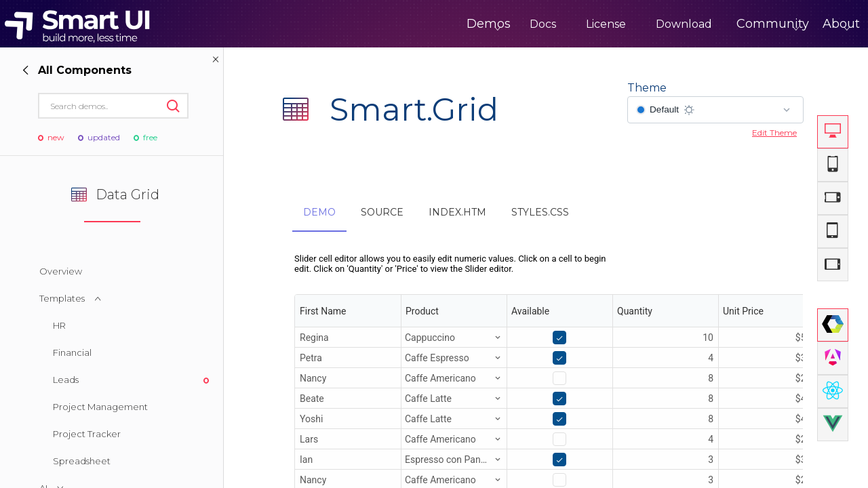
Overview (61, 271)
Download (628, 24)
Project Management (100, 407)
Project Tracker (87, 434)
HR (59, 325)
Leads (66, 380)
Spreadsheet (82, 461)
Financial (72, 352)
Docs (487, 24)
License (550, 24)
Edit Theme (774, 133)
